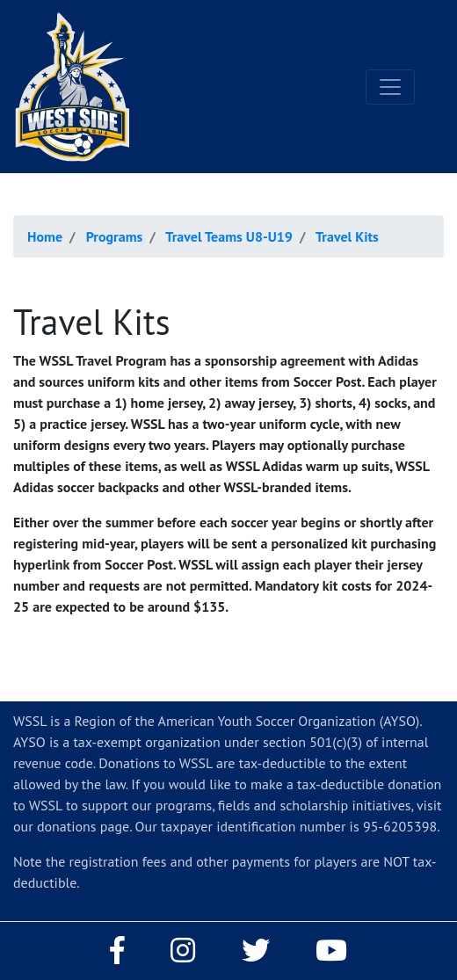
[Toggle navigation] (390, 87)
